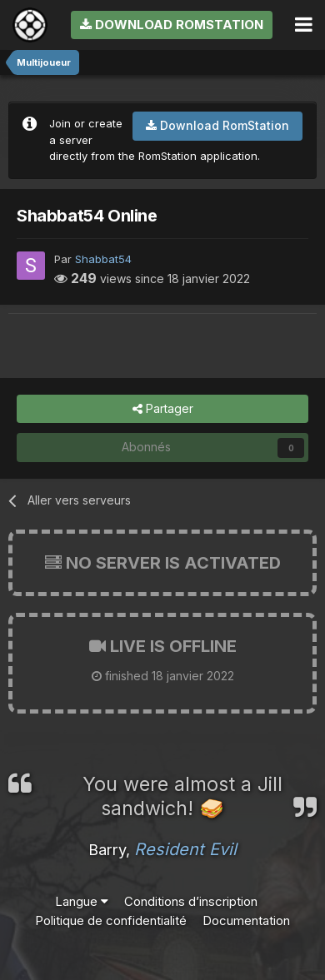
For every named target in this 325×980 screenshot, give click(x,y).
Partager (163, 409)
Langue (82, 901)
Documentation (246, 920)
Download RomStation (172, 25)
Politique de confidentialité (111, 920)
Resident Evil (185, 849)
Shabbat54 (103, 259)
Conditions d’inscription (191, 901)
